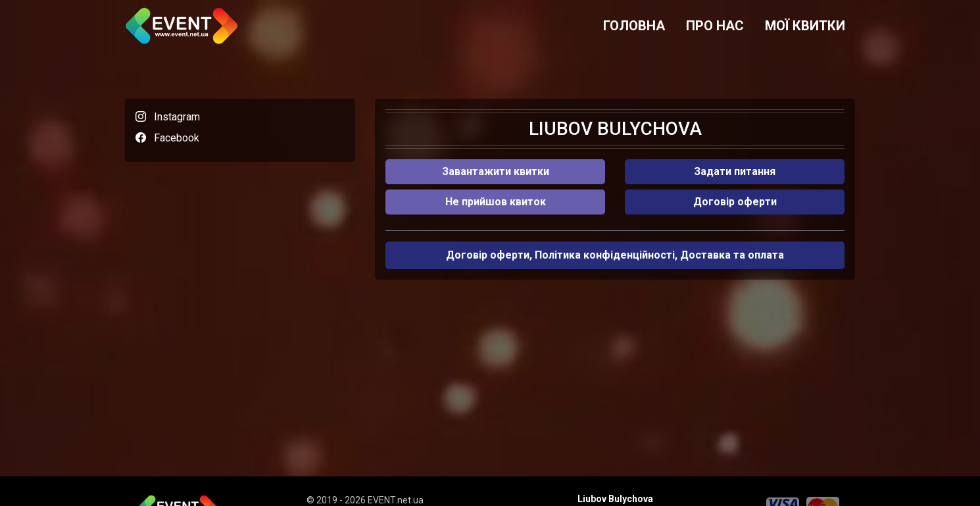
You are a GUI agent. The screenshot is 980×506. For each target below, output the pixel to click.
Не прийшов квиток (496, 202)
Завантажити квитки (496, 171)
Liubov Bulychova (615, 499)
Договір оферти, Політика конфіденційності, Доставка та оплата (615, 255)
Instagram (177, 117)
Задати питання (735, 171)
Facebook (177, 138)
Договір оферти (735, 202)
